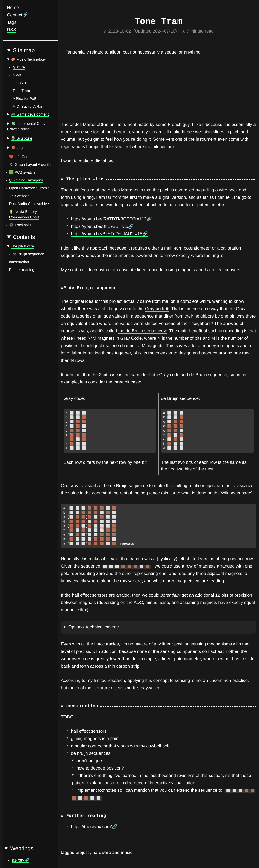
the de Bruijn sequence (142, 331)
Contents (24, 237)
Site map (24, 51)
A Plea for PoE (25, 99)
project (82, 853)
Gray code (157, 309)
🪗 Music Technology (28, 60)
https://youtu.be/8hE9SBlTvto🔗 (102, 227)
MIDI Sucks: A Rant (29, 107)
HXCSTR (20, 83)
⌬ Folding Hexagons (26, 180)
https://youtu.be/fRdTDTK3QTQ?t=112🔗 (111, 219)
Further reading (22, 270)
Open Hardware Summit (29, 188)
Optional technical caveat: (94, 627)
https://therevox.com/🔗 (94, 827)
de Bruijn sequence (28, 254)
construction (19, 262)
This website (19, 196)
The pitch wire (22, 246)
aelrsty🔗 (21, 860)
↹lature (19, 67)
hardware (102, 853)
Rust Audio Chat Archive (29, 204)
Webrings (22, 849)
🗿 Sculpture (21, 138)
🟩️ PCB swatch (22, 173)
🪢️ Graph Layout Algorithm (31, 165)
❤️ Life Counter (22, 157)
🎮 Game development (30, 114)
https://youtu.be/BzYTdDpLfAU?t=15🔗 (109, 234)
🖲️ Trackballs (20, 225)
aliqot (17, 75)
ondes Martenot (87, 125)
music (127, 853)
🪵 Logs (18, 148)
